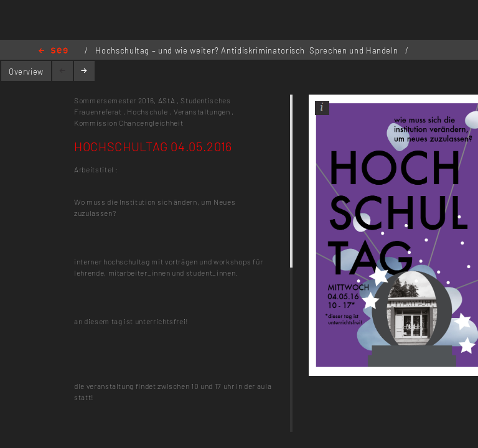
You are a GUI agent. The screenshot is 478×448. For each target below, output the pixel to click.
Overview (26, 72)
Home (53, 51)
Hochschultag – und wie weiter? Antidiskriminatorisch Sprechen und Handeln (248, 50)
